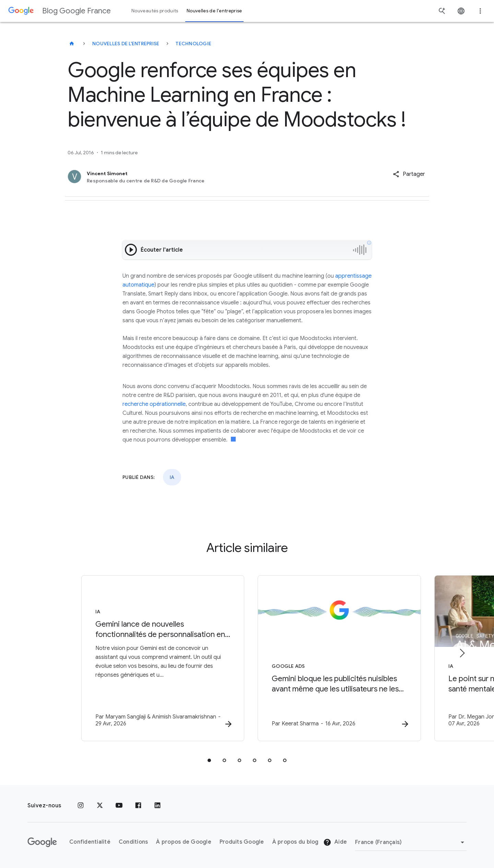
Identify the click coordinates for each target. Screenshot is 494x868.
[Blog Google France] (72, 44)
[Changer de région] (411, 842)
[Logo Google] (42, 842)
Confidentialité (90, 842)
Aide (335, 843)
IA (172, 477)
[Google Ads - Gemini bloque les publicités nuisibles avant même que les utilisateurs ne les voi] (337, 658)
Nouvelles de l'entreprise (126, 44)
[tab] (209, 760)
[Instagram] (81, 806)
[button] (409, 174)
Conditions (133, 842)
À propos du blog (296, 842)
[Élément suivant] (462, 653)
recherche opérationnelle (154, 404)
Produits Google (242, 842)
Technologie (193, 44)
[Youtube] (119, 806)
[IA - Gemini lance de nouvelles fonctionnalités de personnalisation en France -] (157, 658)
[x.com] (100, 806)
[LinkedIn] (157, 806)
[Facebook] (138, 806)
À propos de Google (184, 842)
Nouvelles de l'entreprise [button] (214, 11)
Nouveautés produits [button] (155, 11)
